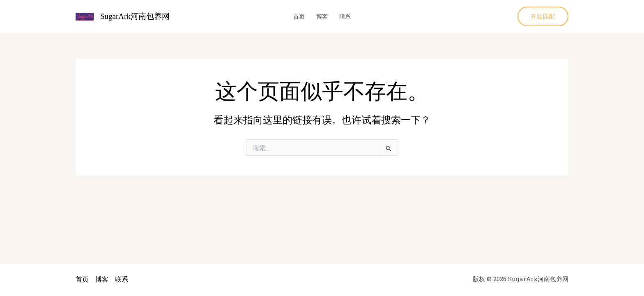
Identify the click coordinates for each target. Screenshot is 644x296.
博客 (322, 16)
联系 (345, 16)
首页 (299, 16)
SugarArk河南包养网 (135, 16)
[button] (543, 16)
